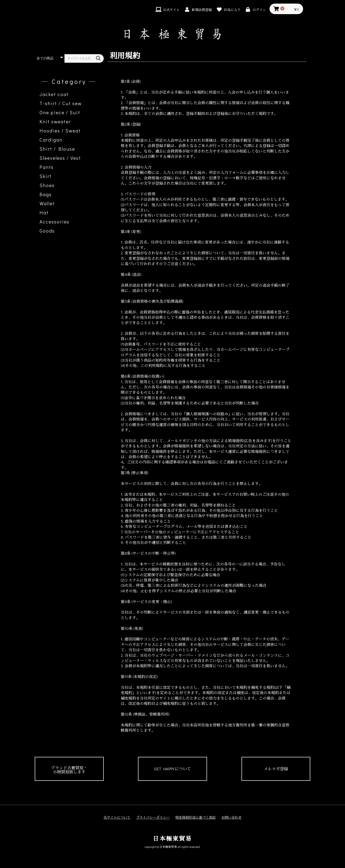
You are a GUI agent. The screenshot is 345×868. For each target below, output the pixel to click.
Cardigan (51, 140)
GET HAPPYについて (172, 769)
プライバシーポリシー (153, 817)
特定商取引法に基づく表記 (195, 817)
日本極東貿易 (172, 838)
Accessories (55, 222)
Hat (44, 212)
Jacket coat (54, 94)
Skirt (46, 176)
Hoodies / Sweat (60, 131)
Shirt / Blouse (57, 149)
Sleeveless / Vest (60, 158)
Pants (47, 167)
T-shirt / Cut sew (61, 103)
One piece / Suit (60, 112)
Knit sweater (55, 121)
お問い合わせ (231, 817)
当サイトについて (117, 817)
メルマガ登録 (276, 769)
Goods (47, 231)
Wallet (47, 203)
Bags (46, 194)
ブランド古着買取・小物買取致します (69, 770)
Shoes (47, 185)
